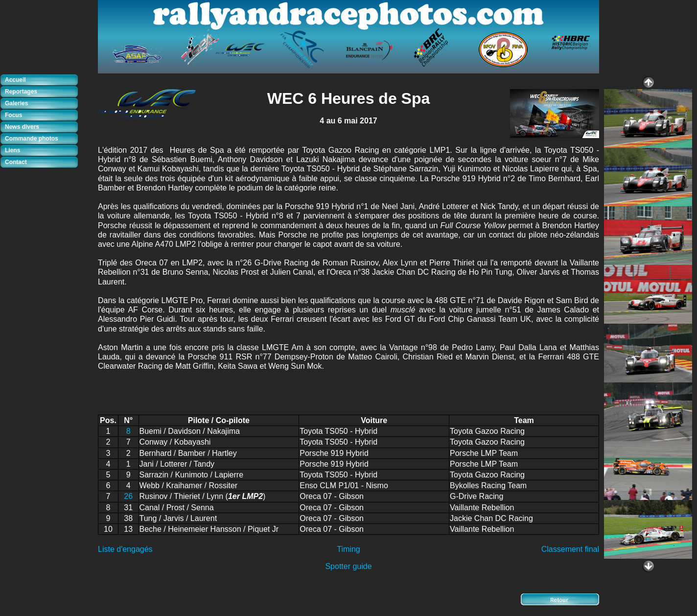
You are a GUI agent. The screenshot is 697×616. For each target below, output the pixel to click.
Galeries (16, 103)
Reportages (21, 92)
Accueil (15, 80)
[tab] (42, 80)
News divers (22, 127)
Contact (16, 162)
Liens (12, 150)
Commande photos (32, 139)
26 (128, 496)
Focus (13, 115)
